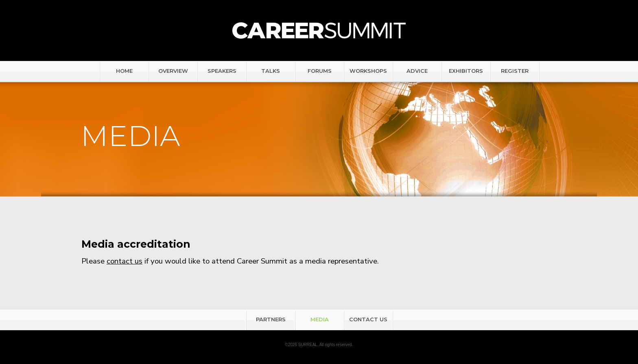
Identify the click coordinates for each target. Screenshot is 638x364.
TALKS (271, 71)
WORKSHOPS (368, 71)
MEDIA (320, 319)
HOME (124, 71)
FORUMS (320, 71)
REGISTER (515, 71)
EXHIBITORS (466, 71)
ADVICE (417, 71)
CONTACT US (368, 319)
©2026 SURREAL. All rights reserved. (319, 345)
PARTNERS (271, 319)
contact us (125, 261)
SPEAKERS (222, 71)
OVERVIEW (173, 71)
